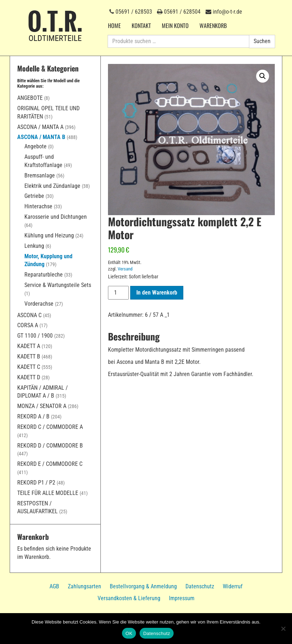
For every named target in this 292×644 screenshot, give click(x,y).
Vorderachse (39, 304)
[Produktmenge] (118, 293)
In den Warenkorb (157, 293)
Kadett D (29, 377)
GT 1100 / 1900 (35, 336)
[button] (263, 76)
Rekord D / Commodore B (50, 446)
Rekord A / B (33, 416)
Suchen (262, 41)
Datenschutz (200, 586)
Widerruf (233, 586)
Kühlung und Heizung (49, 235)
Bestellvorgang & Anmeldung (143, 586)
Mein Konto (175, 26)
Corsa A (28, 325)
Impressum (182, 598)
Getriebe (34, 196)
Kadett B (29, 356)
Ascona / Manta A (40, 127)
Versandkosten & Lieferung (129, 598)
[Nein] (283, 629)
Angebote (30, 98)
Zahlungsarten (84, 586)
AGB (54, 586)
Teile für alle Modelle (48, 493)
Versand (125, 269)
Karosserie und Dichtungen (56, 217)
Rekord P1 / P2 (36, 483)
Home (114, 26)
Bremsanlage (40, 175)
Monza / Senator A (42, 406)
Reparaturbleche (44, 275)
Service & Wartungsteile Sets (58, 285)
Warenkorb (213, 26)
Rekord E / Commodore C (50, 464)
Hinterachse (38, 206)
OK (129, 633)
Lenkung (34, 246)
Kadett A (29, 346)
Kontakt (141, 26)
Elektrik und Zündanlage (52, 186)
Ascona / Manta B (41, 137)
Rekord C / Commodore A (50, 427)
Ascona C (29, 315)
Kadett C (29, 367)
